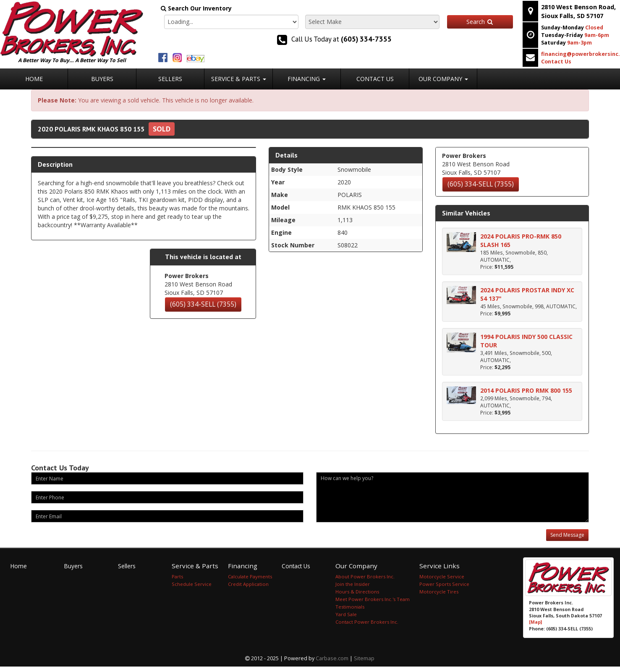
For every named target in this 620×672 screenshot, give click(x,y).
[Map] (535, 622)
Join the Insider (353, 584)
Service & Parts (239, 79)
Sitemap (364, 658)
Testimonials (350, 607)
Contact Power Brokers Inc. (367, 622)
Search (480, 22)
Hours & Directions (357, 592)
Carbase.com (332, 658)
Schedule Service (192, 584)
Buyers (102, 79)
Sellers (170, 79)
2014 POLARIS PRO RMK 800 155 (526, 390)
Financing (307, 79)
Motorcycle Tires (439, 592)
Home (34, 79)
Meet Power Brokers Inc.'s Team (373, 599)
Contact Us (375, 79)
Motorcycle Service (442, 576)
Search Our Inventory (196, 8)
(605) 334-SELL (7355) (203, 304)
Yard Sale (346, 614)
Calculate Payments (250, 576)
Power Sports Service (444, 584)
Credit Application (248, 584)
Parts (177, 576)
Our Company (443, 79)
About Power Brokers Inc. (365, 576)
